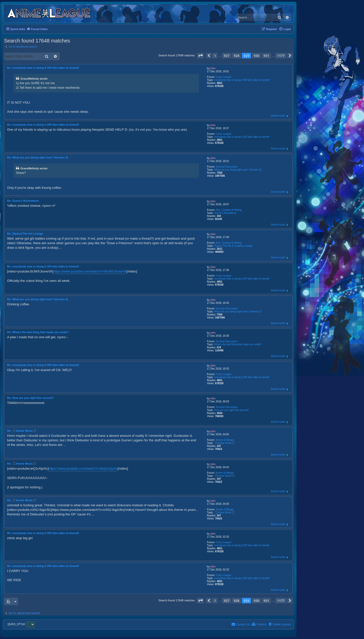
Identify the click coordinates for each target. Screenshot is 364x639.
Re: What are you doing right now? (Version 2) (38, 157)
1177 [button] (281, 56)
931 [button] (266, 56)
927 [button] (226, 56)
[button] (200, 56)
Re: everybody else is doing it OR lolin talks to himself (43, 68)
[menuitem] (285, 29)
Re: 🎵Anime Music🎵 (22, 431)
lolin (213, 68)
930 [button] (256, 56)
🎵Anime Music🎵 (225, 443)
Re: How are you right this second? (30, 398)
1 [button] (215, 56)
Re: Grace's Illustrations (23, 201)
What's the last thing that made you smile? (238, 344)
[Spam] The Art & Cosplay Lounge (233, 246)
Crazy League (223, 77)
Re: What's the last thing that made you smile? (38, 332)
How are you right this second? (232, 410)
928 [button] (237, 56)
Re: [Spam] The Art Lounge (25, 234)
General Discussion (227, 167)
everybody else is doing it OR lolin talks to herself (242, 80)
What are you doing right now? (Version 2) (238, 170)
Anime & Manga (225, 440)
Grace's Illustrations (225, 213)
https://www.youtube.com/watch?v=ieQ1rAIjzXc (83, 469)
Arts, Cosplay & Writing (229, 210)
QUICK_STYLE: (21, 624)
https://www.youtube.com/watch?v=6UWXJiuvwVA (90, 271)
